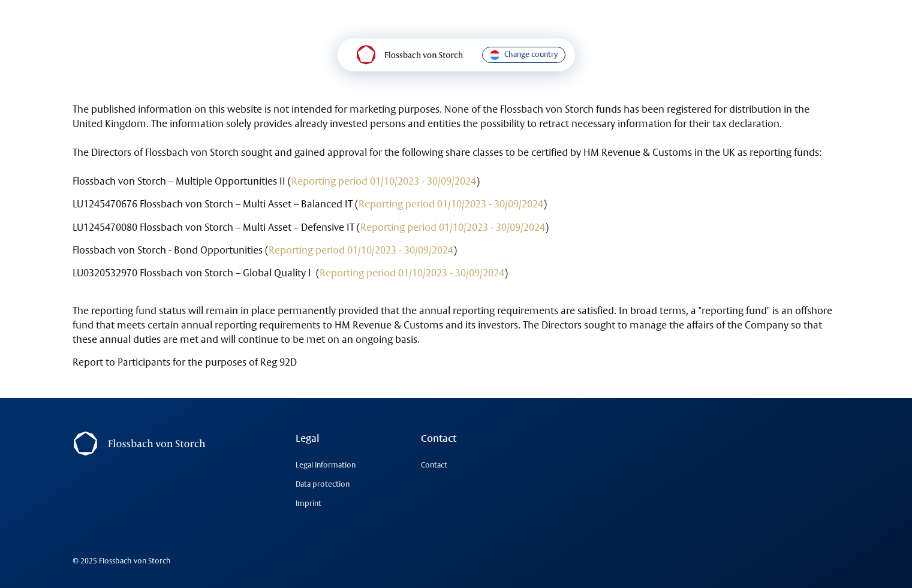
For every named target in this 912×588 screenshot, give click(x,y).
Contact (434, 465)
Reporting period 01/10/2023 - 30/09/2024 (384, 181)
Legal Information (326, 465)
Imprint (308, 503)
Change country (524, 55)
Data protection (323, 484)
